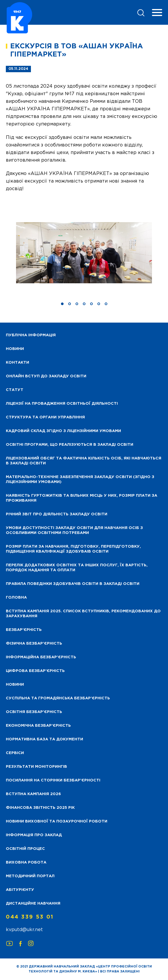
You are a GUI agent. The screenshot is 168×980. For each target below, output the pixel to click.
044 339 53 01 (30, 917)
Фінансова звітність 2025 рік (40, 808)
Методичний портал (30, 876)
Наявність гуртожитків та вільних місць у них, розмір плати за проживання (82, 498)
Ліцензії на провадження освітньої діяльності (62, 404)
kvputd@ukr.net (24, 930)
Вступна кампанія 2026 (33, 794)
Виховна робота (26, 863)
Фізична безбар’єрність (34, 644)
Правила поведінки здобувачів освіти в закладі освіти (73, 584)
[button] (62, 304)
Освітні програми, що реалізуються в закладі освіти (70, 445)
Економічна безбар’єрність (38, 726)
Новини (15, 685)
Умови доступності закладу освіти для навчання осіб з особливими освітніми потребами (74, 530)
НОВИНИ (15, 349)
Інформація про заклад (34, 835)
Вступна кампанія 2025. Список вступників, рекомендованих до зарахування (83, 614)
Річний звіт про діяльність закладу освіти (57, 514)
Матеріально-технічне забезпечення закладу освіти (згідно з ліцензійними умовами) (80, 480)
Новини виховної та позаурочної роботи (57, 821)
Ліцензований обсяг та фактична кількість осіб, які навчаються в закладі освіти (84, 461)
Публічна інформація (31, 335)
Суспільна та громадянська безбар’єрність (58, 698)
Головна (16, 598)
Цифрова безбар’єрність (35, 671)
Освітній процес (25, 849)
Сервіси (15, 753)
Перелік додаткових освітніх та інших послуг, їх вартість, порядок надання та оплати (77, 568)
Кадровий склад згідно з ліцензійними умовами (63, 431)
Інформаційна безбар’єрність (41, 657)
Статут (15, 390)
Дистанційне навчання (33, 904)
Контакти (17, 363)
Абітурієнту (20, 890)
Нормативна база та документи (44, 739)
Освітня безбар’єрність (34, 712)
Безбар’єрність (24, 630)
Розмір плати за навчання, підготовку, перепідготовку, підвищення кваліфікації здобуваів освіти (73, 549)
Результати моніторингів (36, 767)
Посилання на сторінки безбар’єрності (53, 780)
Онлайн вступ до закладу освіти (46, 376)
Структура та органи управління (45, 417)
